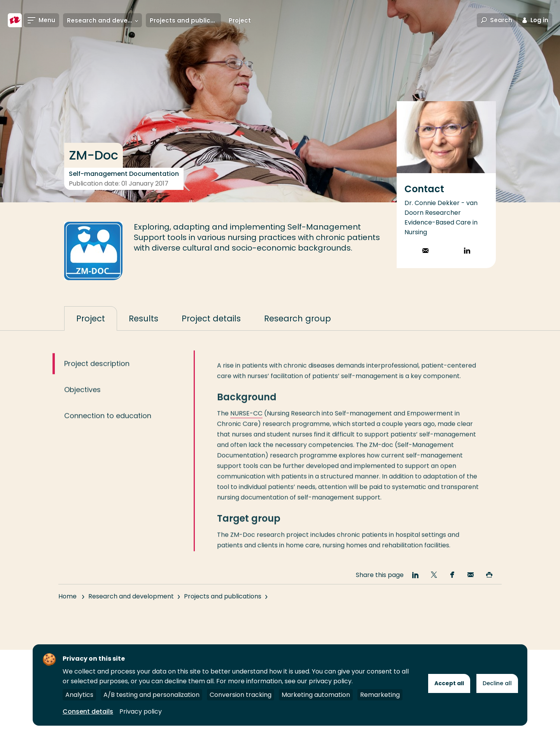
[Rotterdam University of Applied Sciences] (15, 20)
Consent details (88, 711)
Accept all (449, 683)
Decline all (497, 683)
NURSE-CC (246, 421)
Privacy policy (141, 711)
